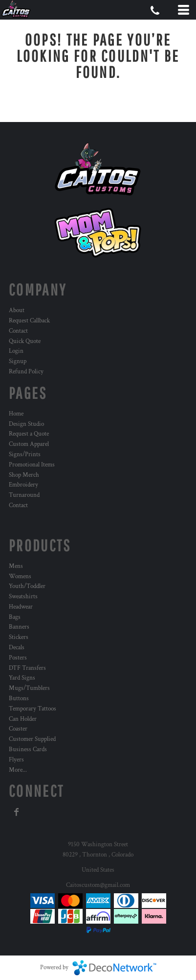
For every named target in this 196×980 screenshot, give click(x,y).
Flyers (16, 760)
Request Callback (29, 321)
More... (18, 770)
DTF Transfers (27, 668)
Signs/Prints (25, 454)
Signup (18, 361)
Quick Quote (25, 341)
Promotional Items (32, 465)
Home (16, 414)
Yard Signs (22, 678)
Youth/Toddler (27, 586)
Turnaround (24, 495)
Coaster (18, 729)
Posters (18, 658)
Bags (15, 617)
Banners (19, 627)
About (17, 310)
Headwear (21, 607)
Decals (17, 648)
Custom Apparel (29, 444)
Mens (16, 566)
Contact (18, 331)
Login (16, 351)
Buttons (19, 698)
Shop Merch (24, 475)
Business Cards (28, 749)
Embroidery (23, 485)
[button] (98, 233)
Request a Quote (29, 434)
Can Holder (23, 719)
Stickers (19, 637)
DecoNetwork (114, 968)
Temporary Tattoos (33, 709)
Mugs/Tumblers (29, 688)
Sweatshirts (23, 597)
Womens (20, 576)
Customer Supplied (32, 739)
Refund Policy (26, 372)
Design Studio (26, 424)
